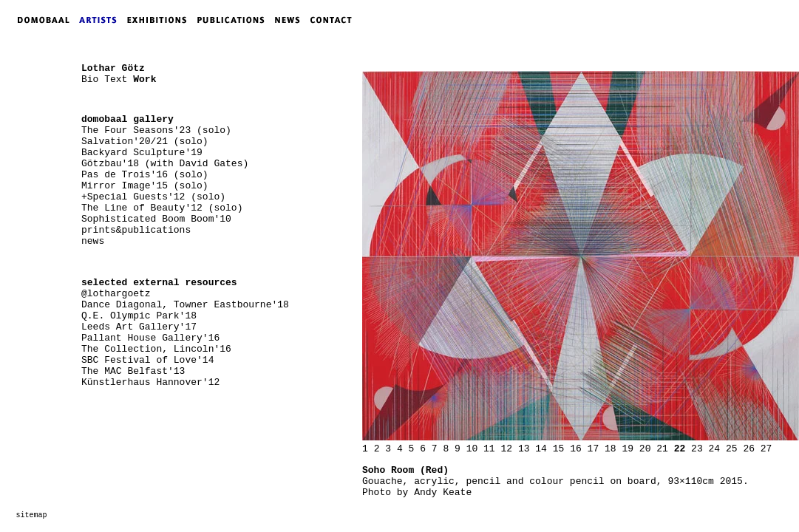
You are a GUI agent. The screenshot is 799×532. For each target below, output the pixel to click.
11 (489, 449)
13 (524, 449)
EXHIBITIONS (160, 20)
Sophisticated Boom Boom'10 (156, 219)
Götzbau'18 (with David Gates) (165, 164)
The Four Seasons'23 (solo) (156, 130)
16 (576, 449)
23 (697, 449)
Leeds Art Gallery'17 (139, 327)
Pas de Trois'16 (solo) (145, 175)
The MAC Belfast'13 (133, 371)
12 (506, 449)
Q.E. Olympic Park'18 (139, 316)
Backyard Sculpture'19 (142, 153)
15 (559, 449)
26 (749, 449)
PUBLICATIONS (235, 20)
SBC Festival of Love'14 (147, 360)
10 (472, 449)
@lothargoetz (116, 294)
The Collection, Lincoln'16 (156, 349)
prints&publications (136, 230)
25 (732, 449)
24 (715, 449)
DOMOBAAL (39, 20)
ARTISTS (101, 20)
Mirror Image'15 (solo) (145, 186)
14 (541, 449)
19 (628, 449)
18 (611, 449)
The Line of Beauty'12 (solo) (162, 208)
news (93, 241)
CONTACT (334, 20)
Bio (90, 79)
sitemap (32, 515)
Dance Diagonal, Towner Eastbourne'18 (185, 305)
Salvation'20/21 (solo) (145, 141)
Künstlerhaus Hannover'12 (150, 382)
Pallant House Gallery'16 (150, 338)
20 (645, 449)
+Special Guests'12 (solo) (153, 197)
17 (594, 449)
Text (116, 79)
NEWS (291, 20)
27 (766, 449)
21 (662, 449)
